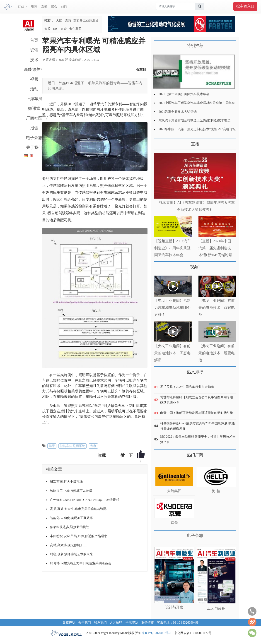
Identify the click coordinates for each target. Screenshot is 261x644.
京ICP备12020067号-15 (157, 633)
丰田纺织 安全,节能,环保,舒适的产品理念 (79, 536)
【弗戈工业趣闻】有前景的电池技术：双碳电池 (217, 308)
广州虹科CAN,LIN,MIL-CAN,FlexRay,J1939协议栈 (85, 500)
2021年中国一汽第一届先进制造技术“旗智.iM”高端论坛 (197, 129)
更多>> (159, 142)
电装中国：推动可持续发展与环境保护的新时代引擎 (197, 413)
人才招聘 (116, 623)
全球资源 (132, 623)
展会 (54, 6)
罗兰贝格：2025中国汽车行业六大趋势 (187, 387)
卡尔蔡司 (75, 29)
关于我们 (34, 147)
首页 (34, 40)
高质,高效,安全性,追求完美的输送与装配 (78, 509)
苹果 (52, 446)
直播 (44, 6)
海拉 (48, 29)
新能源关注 (34, 70)
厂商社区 (34, 118)
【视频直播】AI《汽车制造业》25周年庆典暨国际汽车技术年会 (173, 248)
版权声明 (69, 623)
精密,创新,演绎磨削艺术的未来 (71, 554)
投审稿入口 (245, 6)
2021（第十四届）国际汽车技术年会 (184, 94)
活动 (34, 89)
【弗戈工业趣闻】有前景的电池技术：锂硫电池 (217, 353)
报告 (34, 128)
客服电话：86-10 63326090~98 (178, 623)
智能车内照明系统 (72, 446)
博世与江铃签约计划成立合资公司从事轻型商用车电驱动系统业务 (197, 400)
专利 (93, 446)
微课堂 (34, 108)
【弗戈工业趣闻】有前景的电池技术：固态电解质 (172, 353)
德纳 (68, 20)
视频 (34, 6)
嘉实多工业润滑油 (86, 20)
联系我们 (100, 623)
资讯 (34, 50)
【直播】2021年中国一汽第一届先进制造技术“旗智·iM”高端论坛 (217, 248)
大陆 (59, 20)
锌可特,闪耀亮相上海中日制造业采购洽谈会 (81, 563)
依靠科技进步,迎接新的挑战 (70, 527)
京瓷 (64, 29)
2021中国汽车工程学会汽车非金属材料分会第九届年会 (197, 103)
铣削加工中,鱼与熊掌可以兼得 (71, 491)
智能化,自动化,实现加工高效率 (71, 518)
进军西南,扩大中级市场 (66, 482)
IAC (56, 29)
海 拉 (216, 491)
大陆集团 (174, 491)
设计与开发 (174, 607)
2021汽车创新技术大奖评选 (178, 112)
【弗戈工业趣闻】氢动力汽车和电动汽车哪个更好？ (172, 308)
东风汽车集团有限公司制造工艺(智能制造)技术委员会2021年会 (202, 120)
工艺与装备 (216, 608)
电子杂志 (34, 138)
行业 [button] (21, 6)
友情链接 (147, 623)
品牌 (64, 6)
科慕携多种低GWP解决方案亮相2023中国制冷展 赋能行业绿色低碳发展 (197, 426)
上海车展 (34, 99)
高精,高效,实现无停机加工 (68, 545)
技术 (34, 60)
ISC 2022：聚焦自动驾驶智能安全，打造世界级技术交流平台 (198, 439)
